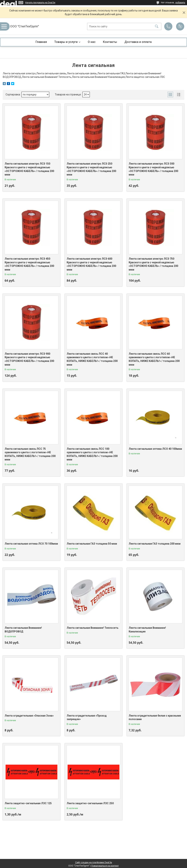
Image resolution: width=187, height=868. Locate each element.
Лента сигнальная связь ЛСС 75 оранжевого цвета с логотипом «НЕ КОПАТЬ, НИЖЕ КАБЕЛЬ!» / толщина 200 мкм (30, 454)
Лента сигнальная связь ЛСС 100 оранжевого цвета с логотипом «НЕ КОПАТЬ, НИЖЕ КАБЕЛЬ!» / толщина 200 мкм (92, 454)
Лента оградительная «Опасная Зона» (29, 716)
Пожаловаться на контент (105, 866)
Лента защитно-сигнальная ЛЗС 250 (90, 803)
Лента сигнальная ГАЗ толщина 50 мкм (92, 544)
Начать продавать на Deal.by (40, 3)
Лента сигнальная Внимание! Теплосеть (92, 628)
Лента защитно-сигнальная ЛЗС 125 (28, 803)
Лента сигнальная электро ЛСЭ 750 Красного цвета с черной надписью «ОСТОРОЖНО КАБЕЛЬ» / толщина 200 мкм (153, 264)
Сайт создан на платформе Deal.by (94, 862)
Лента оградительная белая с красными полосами (155, 717)
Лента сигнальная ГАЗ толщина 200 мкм (155, 544)
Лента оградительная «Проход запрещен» (87, 717)
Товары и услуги (66, 42)
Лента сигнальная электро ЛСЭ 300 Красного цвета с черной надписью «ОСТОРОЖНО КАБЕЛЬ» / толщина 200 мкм (153, 169)
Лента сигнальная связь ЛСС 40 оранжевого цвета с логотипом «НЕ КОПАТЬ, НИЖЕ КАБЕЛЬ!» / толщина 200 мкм (92, 359)
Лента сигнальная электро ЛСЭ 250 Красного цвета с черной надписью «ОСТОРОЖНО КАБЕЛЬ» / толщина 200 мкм (91, 169)
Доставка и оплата (138, 42)
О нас (92, 42)
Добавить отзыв (180, 26)
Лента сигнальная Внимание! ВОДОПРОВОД (23, 630)
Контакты (110, 42)
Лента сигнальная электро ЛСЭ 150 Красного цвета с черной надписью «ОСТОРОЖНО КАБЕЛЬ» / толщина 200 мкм (29, 169)
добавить (180, 3)
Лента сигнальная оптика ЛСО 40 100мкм (155, 449)
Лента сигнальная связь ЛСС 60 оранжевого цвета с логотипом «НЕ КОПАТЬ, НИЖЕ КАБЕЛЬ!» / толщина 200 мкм (154, 359)
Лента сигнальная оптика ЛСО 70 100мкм (31, 544)
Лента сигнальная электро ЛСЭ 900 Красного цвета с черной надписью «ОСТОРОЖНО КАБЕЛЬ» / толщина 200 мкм (29, 359)
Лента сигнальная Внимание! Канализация (147, 630)
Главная (41, 42)
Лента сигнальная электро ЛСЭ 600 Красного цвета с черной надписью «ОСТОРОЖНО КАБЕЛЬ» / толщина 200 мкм (91, 264)
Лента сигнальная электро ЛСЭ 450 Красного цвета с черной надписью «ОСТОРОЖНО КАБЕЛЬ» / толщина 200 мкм (29, 264)
